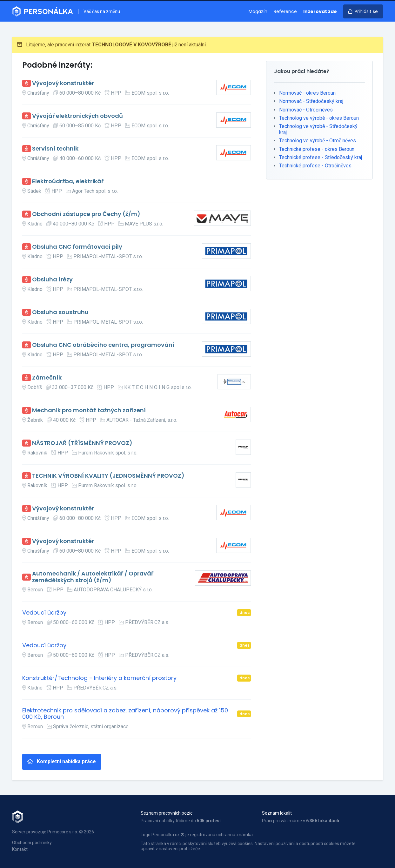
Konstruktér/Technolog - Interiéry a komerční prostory (99, 678)
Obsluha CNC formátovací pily (77, 247)
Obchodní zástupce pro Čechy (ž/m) (86, 214)
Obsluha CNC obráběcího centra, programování (103, 345)
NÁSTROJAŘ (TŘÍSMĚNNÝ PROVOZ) (82, 443)
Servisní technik (55, 149)
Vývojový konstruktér (63, 83)
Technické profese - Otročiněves (315, 166)
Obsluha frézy (52, 280)
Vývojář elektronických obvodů (77, 116)
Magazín (258, 11)
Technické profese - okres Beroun (317, 149)
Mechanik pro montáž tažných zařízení (89, 410)
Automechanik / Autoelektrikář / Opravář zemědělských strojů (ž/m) (93, 577)
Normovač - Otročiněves (306, 110)
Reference (285, 11)
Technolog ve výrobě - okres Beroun (319, 118)
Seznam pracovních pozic (167, 813)
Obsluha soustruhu (60, 312)
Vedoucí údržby (44, 613)
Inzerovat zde (320, 11)
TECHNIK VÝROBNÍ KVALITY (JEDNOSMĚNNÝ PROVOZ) (108, 476)
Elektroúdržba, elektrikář (68, 182)
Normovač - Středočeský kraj (311, 101)
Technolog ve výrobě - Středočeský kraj (318, 129)
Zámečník (47, 378)
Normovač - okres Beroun (307, 93)
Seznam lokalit (277, 813)
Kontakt (20, 849)
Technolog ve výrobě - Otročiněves (318, 141)
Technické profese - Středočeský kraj (321, 157)
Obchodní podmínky (32, 843)
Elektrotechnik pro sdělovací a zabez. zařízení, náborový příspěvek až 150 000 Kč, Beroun (125, 714)
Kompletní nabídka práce (62, 761)
